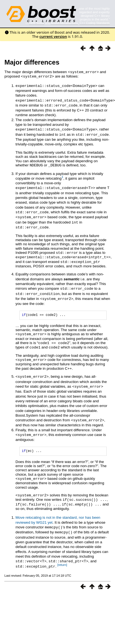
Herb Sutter (37, 23)
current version (53, 36)
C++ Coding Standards (95, 23)
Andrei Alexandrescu (64, 23)
